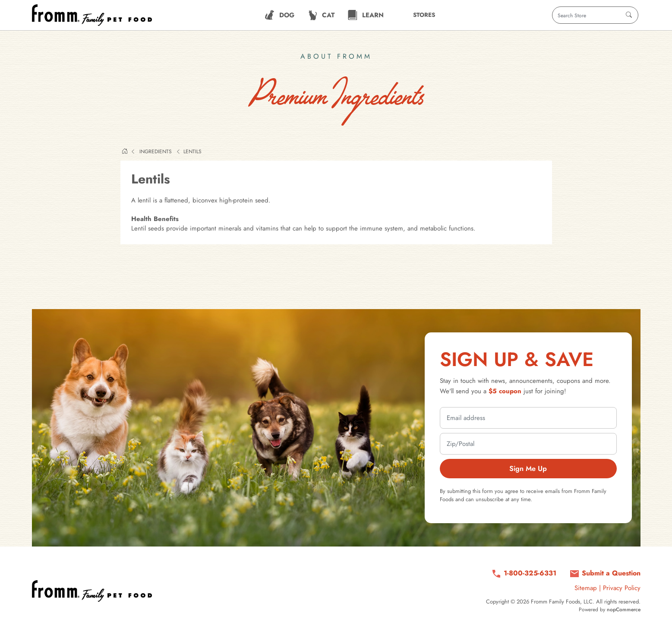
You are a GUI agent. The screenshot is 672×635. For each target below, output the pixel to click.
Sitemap (586, 588)
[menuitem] (279, 15)
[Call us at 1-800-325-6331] (524, 573)
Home (125, 151)
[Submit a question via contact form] (605, 573)
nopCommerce (624, 610)
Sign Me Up (528, 468)
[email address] (528, 418)
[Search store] (595, 15)
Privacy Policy (622, 588)
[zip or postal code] (528, 444)
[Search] (629, 15)
